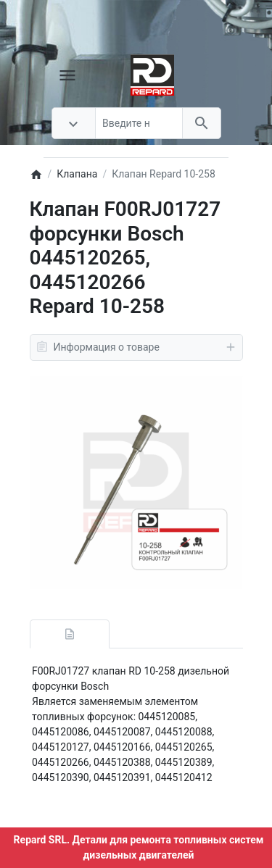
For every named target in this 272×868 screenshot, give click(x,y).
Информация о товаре (136, 347)
